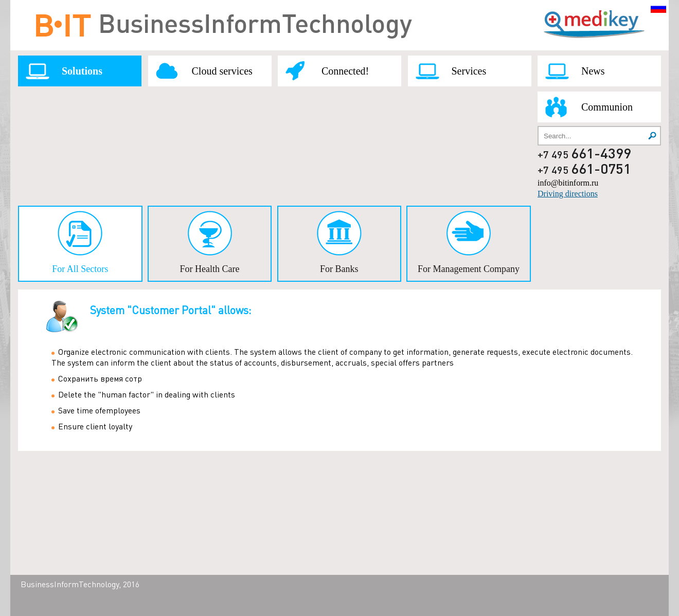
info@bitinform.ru (568, 183)
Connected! (345, 71)
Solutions (82, 71)
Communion (607, 107)
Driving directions (568, 194)
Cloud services (222, 71)
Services (469, 71)
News (593, 71)
